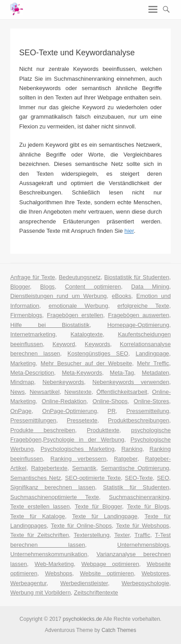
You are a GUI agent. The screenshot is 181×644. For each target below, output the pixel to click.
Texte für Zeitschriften (40, 535)
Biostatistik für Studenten (137, 277)
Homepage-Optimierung (138, 325)
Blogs (47, 287)
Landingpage (152, 353)
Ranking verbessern (78, 459)
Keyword (64, 344)
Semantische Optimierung (135, 468)
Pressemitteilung (148, 411)
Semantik (84, 468)
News (18, 392)
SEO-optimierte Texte (93, 478)
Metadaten (155, 373)
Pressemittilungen (33, 420)
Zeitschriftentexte (96, 592)
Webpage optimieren (111, 564)
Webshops (59, 573)
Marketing (23, 363)
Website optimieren (107, 573)
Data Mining (150, 287)
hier (129, 231)
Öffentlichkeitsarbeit (122, 392)
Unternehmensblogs (143, 545)
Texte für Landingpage (105, 516)
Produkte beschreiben (43, 430)
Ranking (132, 449)
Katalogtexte (86, 334)
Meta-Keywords (82, 373)
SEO (163, 478)
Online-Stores (151, 401)
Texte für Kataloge (38, 516)
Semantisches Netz (36, 478)
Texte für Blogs (148, 506)
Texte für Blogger (99, 506)
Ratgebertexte (49, 468)
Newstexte (78, 392)
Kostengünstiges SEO (98, 353)
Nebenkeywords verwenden (131, 382)
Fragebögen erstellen (75, 315)
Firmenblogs (26, 315)
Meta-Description (32, 373)
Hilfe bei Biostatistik (50, 325)
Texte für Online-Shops (81, 526)
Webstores (155, 573)
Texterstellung (91, 535)
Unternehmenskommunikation (49, 554)
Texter (122, 535)
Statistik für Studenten (136, 487)
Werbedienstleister (84, 583)
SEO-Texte (139, 478)
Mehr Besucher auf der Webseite (86, 363)
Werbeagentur (28, 583)
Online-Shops (110, 401)
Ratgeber (125, 459)
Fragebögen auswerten (138, 315)
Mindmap (22, 382)
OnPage (21, 411)
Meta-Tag (122, 373)
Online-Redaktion (64, 401)
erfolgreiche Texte (143, 306)
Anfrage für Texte (33, 277)
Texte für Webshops (142, 526)
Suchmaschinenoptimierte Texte (55, 497)
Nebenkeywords (63, 382)
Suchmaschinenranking (139, 497)
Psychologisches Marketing (78, 449)
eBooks (121, 296)
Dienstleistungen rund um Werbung (58, 296)
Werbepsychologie (146, 583)
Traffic (142, 535)
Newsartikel (44, 392)
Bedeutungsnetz (80, 277)
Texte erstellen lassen (40, 506)
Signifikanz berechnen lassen (53, 487)
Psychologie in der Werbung (84, 440)
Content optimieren (93, 287)
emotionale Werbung (78, 306)
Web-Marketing (54, 564)
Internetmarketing (33, 334)
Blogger (20, 287)
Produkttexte (103, 430)
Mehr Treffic (153, 363)
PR (111, 411)
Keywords (97, 344)
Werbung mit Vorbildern (41, 592)
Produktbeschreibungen (138, 420)
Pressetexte (82, 420)
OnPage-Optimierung (70, 411)
